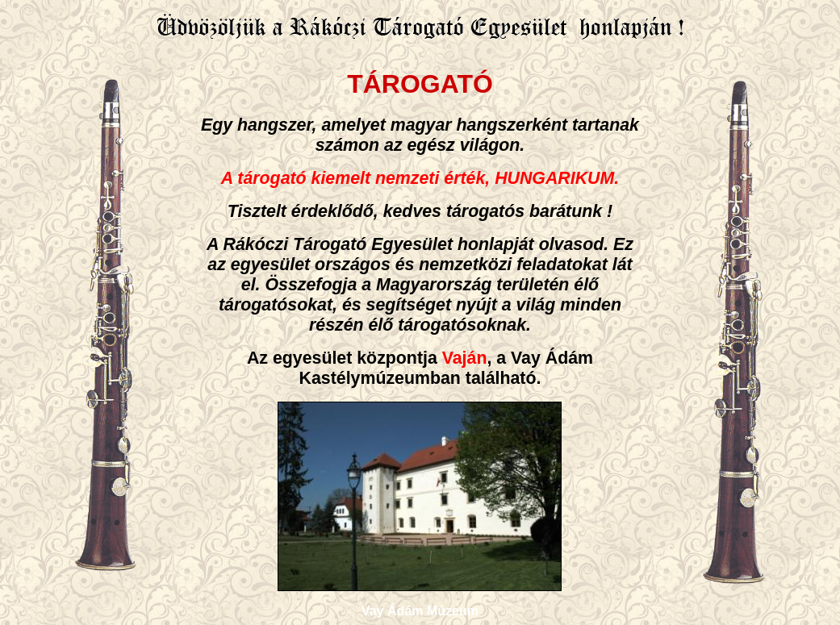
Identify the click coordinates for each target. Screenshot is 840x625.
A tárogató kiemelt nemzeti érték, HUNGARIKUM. (420, 178)
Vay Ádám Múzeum (420, 611)
